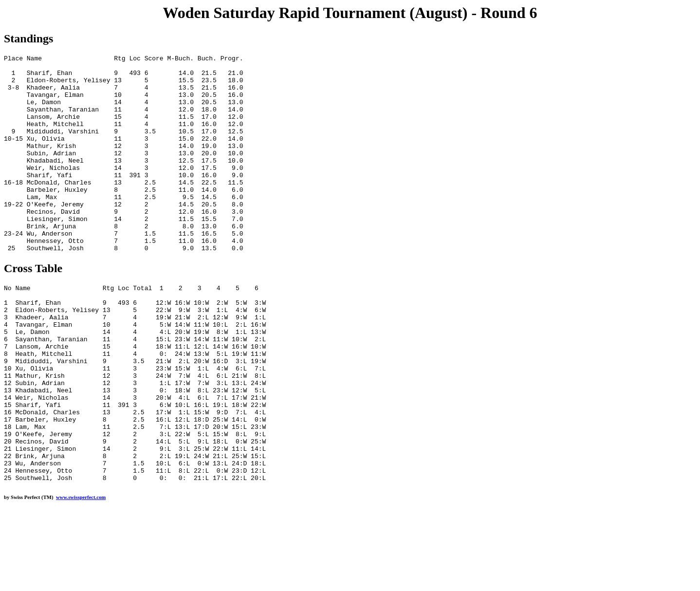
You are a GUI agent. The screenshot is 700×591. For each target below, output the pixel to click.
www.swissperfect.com (81, 576)
